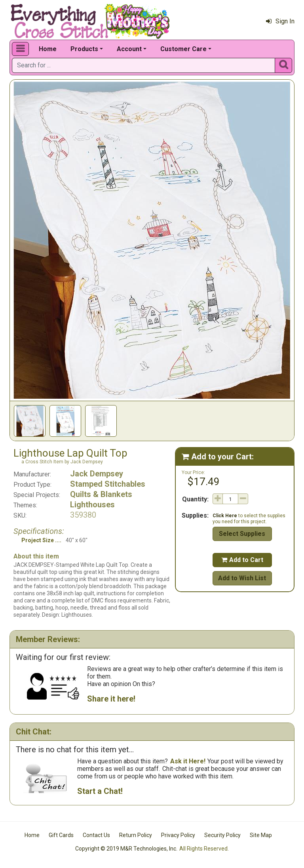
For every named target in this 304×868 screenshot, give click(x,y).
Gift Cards (61, 835)
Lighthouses (92, 505)
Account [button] (129, 49)
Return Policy (136, 835)
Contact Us (96, 835)
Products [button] (84, 49)
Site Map (261, 835)
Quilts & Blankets (101, 494)
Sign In (280, 21)
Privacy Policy (178, 835)
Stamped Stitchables (108, 484)
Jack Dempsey (97, 474)
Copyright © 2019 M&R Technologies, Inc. (126, 849)
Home (48, 49)
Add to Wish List (242, 578)
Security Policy (222, 835)
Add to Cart (242, 560)
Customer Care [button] (183, 49)
